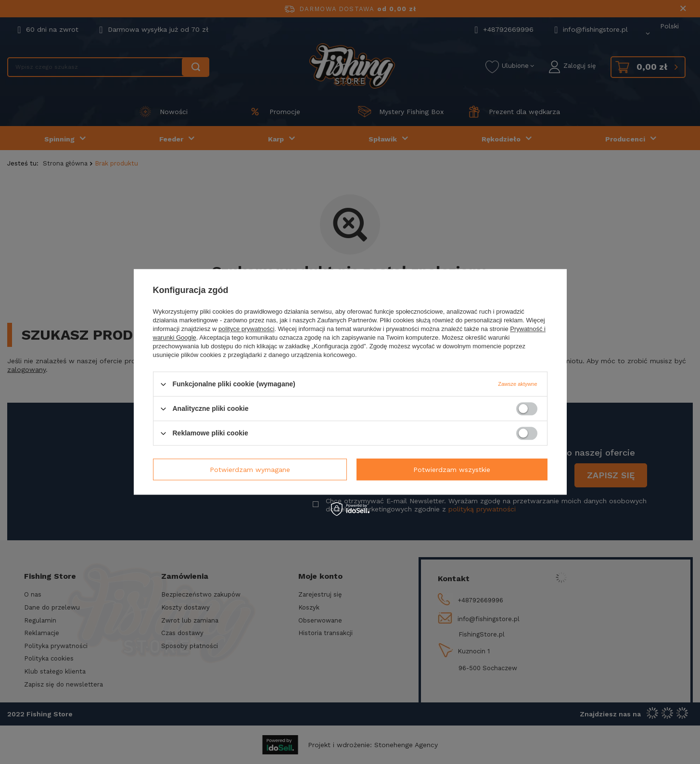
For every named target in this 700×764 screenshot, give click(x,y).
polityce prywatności (246, 329)
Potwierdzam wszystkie (452, 470)
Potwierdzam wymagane (250, 470)
